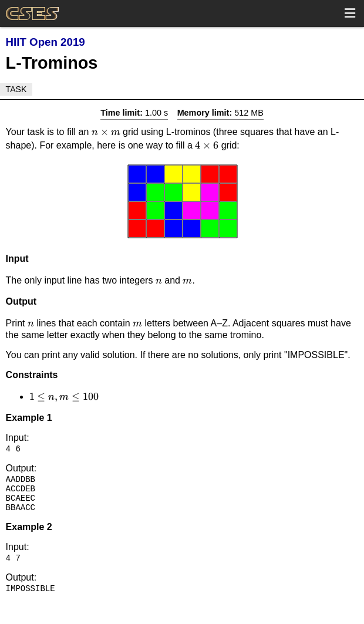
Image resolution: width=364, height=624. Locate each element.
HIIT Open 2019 (45, 42)
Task (16, 89)
